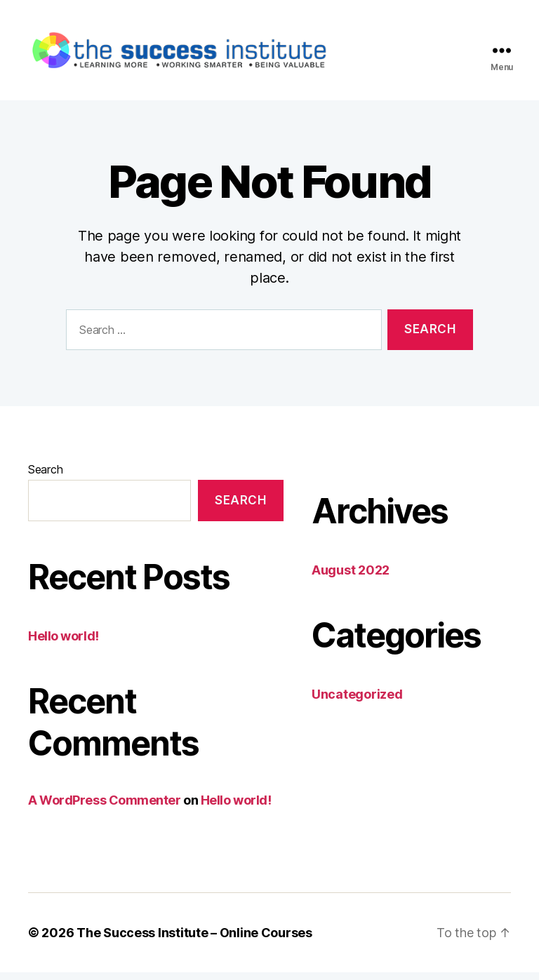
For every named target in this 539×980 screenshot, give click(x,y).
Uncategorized (357, 702)
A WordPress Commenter (105, 807)
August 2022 (351, 578)
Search (45, 477)
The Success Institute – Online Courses (194, 940)
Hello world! (64, 643)
